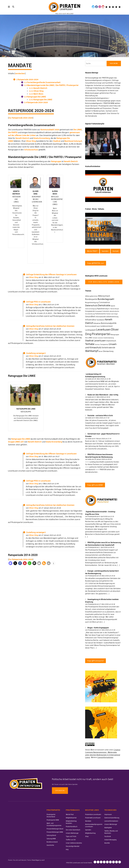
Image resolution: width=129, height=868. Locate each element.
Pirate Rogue (36, 860)
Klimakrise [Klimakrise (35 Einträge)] (97, 323)
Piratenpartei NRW (53, 820)
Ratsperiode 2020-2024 (27, 80)
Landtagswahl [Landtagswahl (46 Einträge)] (90, 330)
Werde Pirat (70, 814)
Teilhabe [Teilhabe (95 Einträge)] (90, 344)
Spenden (60, 791)
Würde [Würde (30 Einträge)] (100, 351)
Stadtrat (57, 141)
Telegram (106, 7)
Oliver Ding (36, 91)
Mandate (88, 821)
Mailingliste (108, 828)
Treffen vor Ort (71, 840)
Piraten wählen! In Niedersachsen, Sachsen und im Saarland (102, 111)
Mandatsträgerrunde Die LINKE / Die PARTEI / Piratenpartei (51, 85)
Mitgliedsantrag (90, 833)
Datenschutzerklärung (112, 818)
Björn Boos (36, 94)
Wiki (113, 7)
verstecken (20, 73)
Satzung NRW (51, 839)
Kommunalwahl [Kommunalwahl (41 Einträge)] (91, 326)
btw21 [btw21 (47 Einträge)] (108, 296)
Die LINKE (78, 130)
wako (90, 379)
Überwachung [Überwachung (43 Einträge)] (108, 351)
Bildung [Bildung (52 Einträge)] (101, 296)
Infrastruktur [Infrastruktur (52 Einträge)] (91, 320)
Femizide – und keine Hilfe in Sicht (100, 415)
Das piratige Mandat (73, 846)
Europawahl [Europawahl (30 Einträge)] (99, 311)
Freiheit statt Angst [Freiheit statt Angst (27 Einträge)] (112, 314)
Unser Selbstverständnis (74, 843)
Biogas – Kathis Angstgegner (98, 628)
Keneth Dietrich (38, 88)
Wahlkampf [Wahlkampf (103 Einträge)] (92, 351)
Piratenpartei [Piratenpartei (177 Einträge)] (101, 334)
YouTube (103, 7)
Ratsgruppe (56, 161)
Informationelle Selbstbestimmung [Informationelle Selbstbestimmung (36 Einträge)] (107, 317)
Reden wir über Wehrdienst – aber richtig (103, 395)
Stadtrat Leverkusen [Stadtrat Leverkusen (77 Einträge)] (95, 341)
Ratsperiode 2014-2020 (36, 102)
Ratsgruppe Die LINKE (35, 97)
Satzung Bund (51, 835)
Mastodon (110, 7)
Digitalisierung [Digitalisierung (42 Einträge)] (102, 309)
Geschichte (50, 845)
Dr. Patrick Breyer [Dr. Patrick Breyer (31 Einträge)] (114, 309)
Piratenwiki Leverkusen (93, 818)
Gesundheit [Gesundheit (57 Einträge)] (90, 316)
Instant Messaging (110, 840)
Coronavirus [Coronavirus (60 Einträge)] (104, 302)
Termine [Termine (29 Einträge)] (97, 344)
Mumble (107, 843)
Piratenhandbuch (72, 827)
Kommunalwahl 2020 (50, 130)
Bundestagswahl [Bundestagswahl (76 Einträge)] (106, 299)
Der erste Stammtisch (73, 830)
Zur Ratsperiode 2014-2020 (21, 118)
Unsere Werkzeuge (72, 833)
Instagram (100, 7)
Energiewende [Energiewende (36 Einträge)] (90, 311)
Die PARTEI (13, 132)
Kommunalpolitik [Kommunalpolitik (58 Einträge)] (109, 323)
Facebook (96, 7)
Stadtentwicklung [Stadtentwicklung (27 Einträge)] (109, 338)
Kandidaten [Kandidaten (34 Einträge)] (101, 320)
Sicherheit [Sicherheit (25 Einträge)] (100, 338)
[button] (10, 362)
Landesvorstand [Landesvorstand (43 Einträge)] (106, 326)
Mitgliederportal (71, 818)
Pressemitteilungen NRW (55, 832)
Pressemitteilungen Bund (55, 829)
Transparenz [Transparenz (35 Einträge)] (104, 344)
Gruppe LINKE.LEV (16, 341)
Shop (87, 836)
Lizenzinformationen (105, 757)
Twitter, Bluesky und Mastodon (110, 862)
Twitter (93, 7)
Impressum (108, 814)
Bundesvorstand (52, 842)
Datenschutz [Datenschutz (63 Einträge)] (91, 305)
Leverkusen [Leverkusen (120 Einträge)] (103, 330)
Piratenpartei (92, 516)
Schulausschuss (31, 150)
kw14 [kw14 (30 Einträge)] (98, 326)
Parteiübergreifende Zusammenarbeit (42, 82)
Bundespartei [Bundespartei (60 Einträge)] (91, 299)
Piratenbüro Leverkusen (93, 814)
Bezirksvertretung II (73, 141)
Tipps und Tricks (71, 836)
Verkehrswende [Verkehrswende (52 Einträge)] (108, 348)
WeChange (116, 7)
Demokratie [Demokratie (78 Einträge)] (104, 305)
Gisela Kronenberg (42, 138)
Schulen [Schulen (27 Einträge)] (95, 338)
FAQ (67, 850)
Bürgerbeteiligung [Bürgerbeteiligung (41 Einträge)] (92, 302)
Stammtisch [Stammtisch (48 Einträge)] (111, 341)
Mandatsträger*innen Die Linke (119, 7)
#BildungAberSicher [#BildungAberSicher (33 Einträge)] (91, 296)
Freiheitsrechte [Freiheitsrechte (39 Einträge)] (100, 314)
